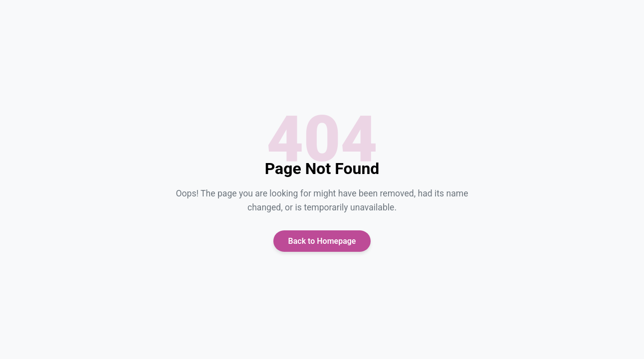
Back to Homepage (322, 241)
